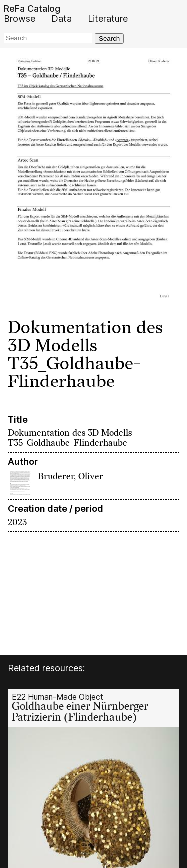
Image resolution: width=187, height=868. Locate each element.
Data (62, 19)
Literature (108, 19)
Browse (20, 19)
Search (109, 39)
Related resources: (46, 668)
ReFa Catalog (32, 9)
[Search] (48, 38)
